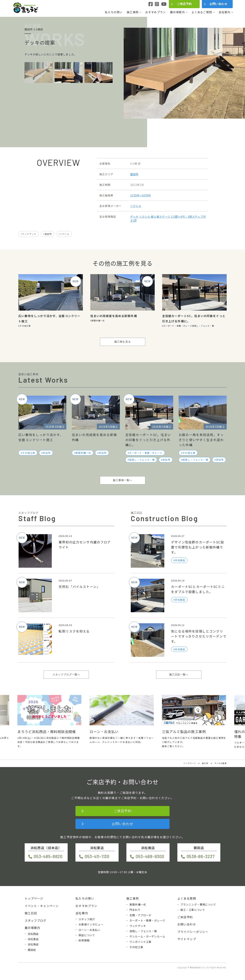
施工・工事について (193, 910)
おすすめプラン (156, 12)
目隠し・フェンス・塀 (203, 326)
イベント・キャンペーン (42, 906)
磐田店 (32, 950)
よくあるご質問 (202, 12)
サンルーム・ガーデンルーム (147, 936)
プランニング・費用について (198, 904)
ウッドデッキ (29, 234)
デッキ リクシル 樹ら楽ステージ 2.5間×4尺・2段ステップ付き (168, 218)
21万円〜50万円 (140, 195)
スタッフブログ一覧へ (66, 675)
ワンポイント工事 (140, 942)
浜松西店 (33, 934)
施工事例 (133, 12)
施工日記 (31, 913)
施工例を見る (122, 342)
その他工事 (25, 326)
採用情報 (84, 940)
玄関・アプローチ (140, 915)
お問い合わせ (218, 4)
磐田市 (134, 174)
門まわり (135, 910)
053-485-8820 (48, 856)
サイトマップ (187, 939)
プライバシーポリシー (193, 932)
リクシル (136, 206)
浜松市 (47, 453)
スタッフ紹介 (87, 919)
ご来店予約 (184, 4)
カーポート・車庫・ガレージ (178, 326)
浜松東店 (33, 939)
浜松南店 (33, 944)
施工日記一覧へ (179, 675)
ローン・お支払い (89, 930)
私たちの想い (114, 12)
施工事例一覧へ (122, 480)
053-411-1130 (97, 856)
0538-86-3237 (201, 856)
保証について (87, 935)
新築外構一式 (98, 321)
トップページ (34, 898)
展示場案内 (177, 12)
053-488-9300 (150, 856)
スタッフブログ (36, 920)
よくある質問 (187, 898)
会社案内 (225, 12)
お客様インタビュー (91, 924)
